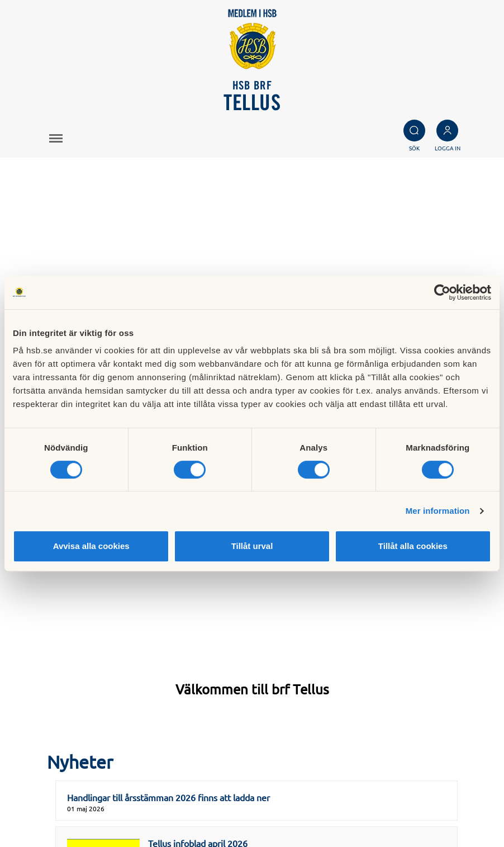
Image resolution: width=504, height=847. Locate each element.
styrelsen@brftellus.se (82, 760)
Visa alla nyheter (252, 654)
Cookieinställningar (318, 786)
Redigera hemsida (316, 798)
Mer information (438, 511)
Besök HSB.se (307, 761)
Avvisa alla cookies (91, 546)
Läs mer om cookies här (327, 773)
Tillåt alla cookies (413, 546)
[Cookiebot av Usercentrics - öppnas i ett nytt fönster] (442, 292)
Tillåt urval (252, 546)
